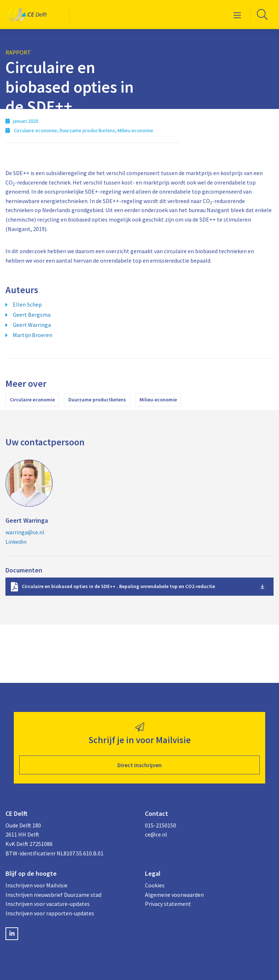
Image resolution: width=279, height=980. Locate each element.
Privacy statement (168, 904)
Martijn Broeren (33, 335)
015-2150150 (161, 825)
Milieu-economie (158, 400)
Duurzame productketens (97, 400)
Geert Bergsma (32, 315)
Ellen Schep (27, 304)
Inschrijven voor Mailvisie (37, 885)
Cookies (155, 885)
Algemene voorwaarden (174, 895)
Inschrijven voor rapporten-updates (50, 913)
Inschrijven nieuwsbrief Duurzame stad (53, 895)
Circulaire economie (32, 400)
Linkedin (16, 542)
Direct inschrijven (139, 765)
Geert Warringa (32, 325)
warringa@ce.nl (25, 532)
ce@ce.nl (156, 834)
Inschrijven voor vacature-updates (48, 904)
